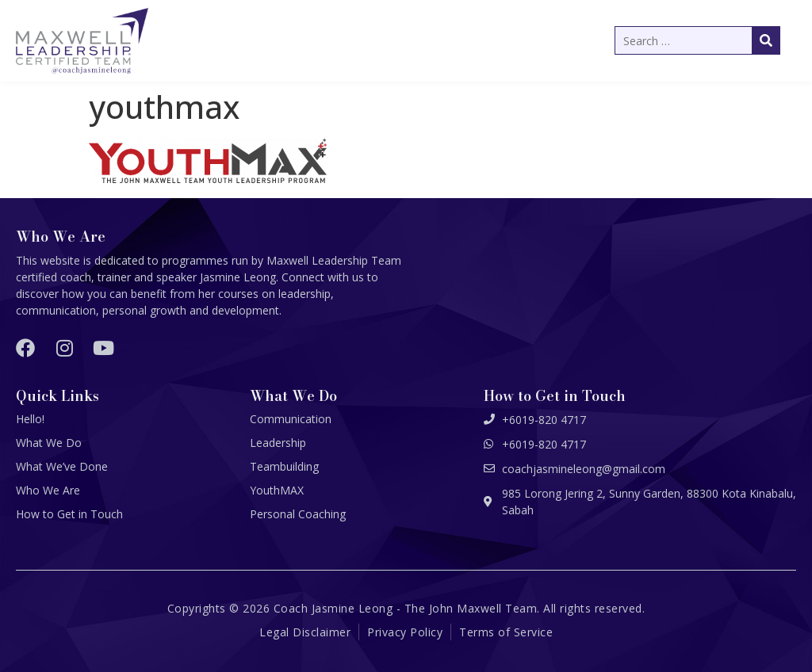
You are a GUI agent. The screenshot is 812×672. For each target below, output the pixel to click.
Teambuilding (284, 466)
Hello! (30, 419)
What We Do (49, 443)
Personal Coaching (298, 514)
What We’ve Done (62, 466)
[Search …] (697, 40)
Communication (291, 419)
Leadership (278, 443)
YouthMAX (277, 490)
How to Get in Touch (69, 514)
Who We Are (48, 490)
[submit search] (766, 40)
